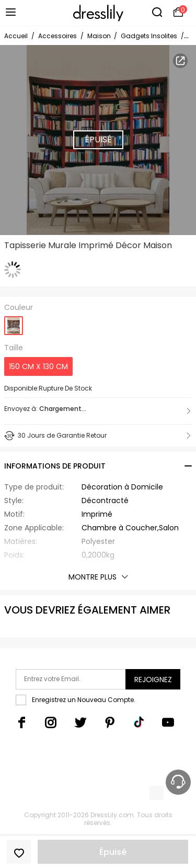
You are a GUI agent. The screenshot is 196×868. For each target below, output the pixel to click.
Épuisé (113, 852)
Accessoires (57, 36)
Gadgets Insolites (149, 36)
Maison (100, 36)
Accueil (16, 36)
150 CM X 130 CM (38, 366)
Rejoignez (153, 680)
